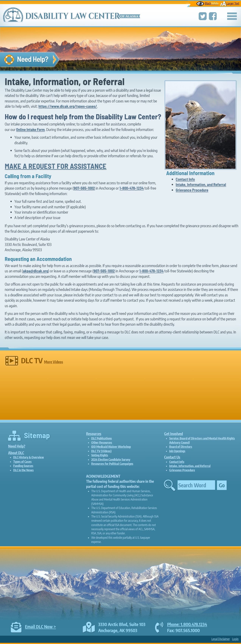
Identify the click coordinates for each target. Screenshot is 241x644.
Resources (94, 434)
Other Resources (102, 443)
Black (207, 3)
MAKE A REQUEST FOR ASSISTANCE (56, 166)
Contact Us (172, 457)
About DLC (16, 453)
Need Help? (17, 446)
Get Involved (174, 434)
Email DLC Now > (40, 627)
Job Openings (177, 451)
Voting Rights (100, 455)
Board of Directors (181, 447)
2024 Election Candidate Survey (111, 460)
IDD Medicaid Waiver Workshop (111, 447)
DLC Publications (102, 438)
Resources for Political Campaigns (112, 464)
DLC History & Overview (29, 457)
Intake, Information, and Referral (201, 184)
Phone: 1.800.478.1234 (187, 624)
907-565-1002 (84, 188)
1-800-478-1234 (132, 188)
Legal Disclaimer (221, 639)
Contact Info (185, 179)
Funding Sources (23, 466)
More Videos (54, 362)
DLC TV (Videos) (101, 451)
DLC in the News (23, 470)
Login (235, 639)
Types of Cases (22, 462)
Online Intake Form (30, 129)
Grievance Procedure (192, 190)
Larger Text (230, 3)
